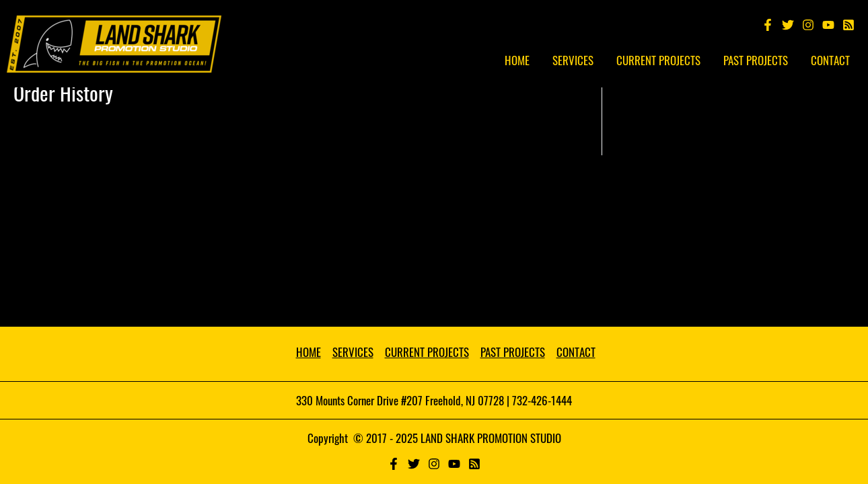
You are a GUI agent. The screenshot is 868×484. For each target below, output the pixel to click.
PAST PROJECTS (513, 352)
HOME (309, 352)
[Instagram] (808, 25)
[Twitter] (788, 25)
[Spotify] (848, 25)
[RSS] (474, 464)
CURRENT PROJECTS (427, 352)
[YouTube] (828, 25)
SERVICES (353, 352)
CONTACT (576, 352)
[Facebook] (768, 25)
